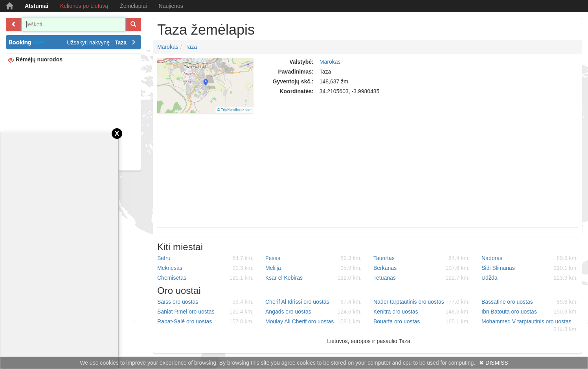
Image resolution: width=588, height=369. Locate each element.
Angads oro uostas (313, 312)
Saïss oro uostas (205, 302)
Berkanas (422, 268)
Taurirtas (422, 258)
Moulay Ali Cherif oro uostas (313, 321)
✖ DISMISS (493, 363)
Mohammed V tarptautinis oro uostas (530, 326)
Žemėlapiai (133, 6)
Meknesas (205, 268)
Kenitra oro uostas (422, 312)
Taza (191, 47)
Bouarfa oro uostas (422, 321)
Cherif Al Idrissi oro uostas (313, 302)
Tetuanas (422, 278)
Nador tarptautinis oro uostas (422, 302)
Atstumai (37, 6)
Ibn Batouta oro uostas (530, 312)
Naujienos (171, 6)
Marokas (168, 47)
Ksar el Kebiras (313, 278)
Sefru (205, 258)
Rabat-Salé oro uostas (205, 321)
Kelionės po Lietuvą (84, 6)
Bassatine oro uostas (530, 302)
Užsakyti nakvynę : (101, 42)
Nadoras (530, 258)
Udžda (530, 278)
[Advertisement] (73, 117)
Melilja (313, 268)
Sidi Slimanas (530, 268)
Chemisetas (205, 278)
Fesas (313, 258)
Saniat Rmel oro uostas (205, 312)
